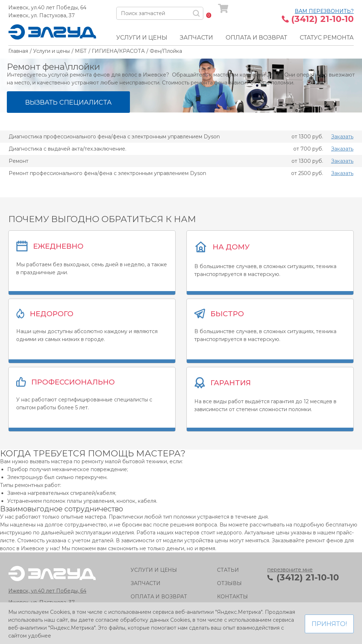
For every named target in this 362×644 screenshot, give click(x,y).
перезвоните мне (290, 570)
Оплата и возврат (256, 38)
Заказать (342, 137)
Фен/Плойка (166, 51)
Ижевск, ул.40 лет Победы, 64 (47, 8)
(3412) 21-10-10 (322, 19)
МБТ (81, 51)
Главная (18, 51)
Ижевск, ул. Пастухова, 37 (42, 15)
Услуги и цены (142, 38)
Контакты (232, 597)
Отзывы (229, 583)
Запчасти (196, 38)
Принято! (329, 624)
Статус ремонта (327, 38)
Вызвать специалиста (68, 102)
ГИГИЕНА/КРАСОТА (118, 51)
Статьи (228, 570)
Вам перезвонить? (324, 11)
